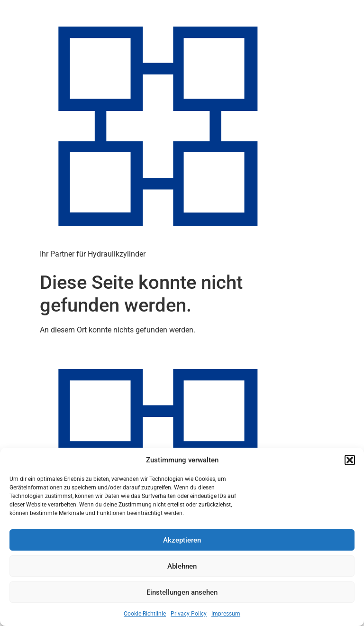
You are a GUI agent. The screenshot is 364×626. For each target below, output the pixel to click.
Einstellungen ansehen (182, 592)
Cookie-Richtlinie (145, 614)
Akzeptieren (182, 540)
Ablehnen (182, 566)
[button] (350, 460)
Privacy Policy (189, 614)
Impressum (226, 614)
